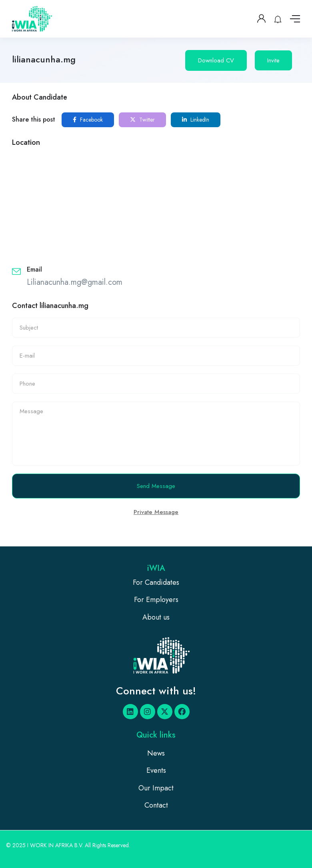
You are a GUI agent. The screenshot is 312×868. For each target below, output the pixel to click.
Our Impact (156, 788)
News (156, 753)
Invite (273, 60)
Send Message (156, 486)
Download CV (216, 60)
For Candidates (156, 582)
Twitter (142, 120)
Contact (156, 805)
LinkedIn (196, 120)
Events (156, 770)
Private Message (156, 512)
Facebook (88, 120)
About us (156, 617)
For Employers (156, 600)
